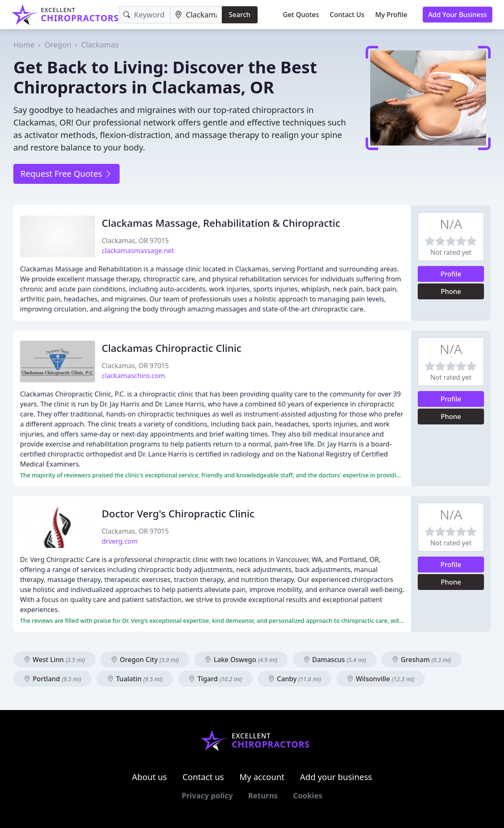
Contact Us (347, 15)
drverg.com (120, 541)
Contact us (203, 777)
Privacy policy (207, 795)
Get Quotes (301, 15)
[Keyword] (144, 15)
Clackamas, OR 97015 (135, 241)
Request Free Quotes (66, 174)
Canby (295, 679)
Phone (451, 291)
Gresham (421, 660)
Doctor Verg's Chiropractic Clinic (178, 513)
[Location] (196, 15)
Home (24, 45)
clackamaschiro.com (133, 376)
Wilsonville (381, 679)
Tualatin (135, 679)
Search (239, 15)
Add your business (336, 777)
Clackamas (100, 45)
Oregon (58, 45)
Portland (53, 679)
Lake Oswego (241, 660)
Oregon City (145, 660)
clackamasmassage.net (138, 251)
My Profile (391, 15)
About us (150, 777)
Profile (451, 274)
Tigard (215, 679)
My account (262, 777)
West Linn (54, 660)
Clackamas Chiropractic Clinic (172, 348)
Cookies (308, 795)
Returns (263, 795)
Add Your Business (458, 15)
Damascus (335, 660)
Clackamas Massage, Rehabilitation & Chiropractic (221, 223)
